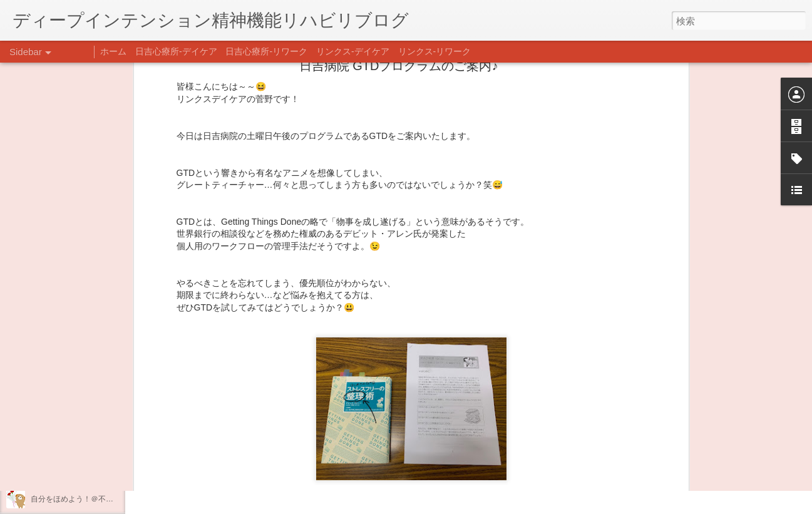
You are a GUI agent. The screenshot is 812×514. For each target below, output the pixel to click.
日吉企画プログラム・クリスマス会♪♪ (95, 471)
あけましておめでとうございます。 (91, 414)
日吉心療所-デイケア (176, 51)
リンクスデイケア (467, 360)
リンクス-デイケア (353, 51)
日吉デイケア (426, 378)
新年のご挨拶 (53, 386)
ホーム (113, 51)
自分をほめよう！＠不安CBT (80, 499)
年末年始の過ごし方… (68, 443)
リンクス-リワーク (435, 51)
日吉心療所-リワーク (266, 51)
